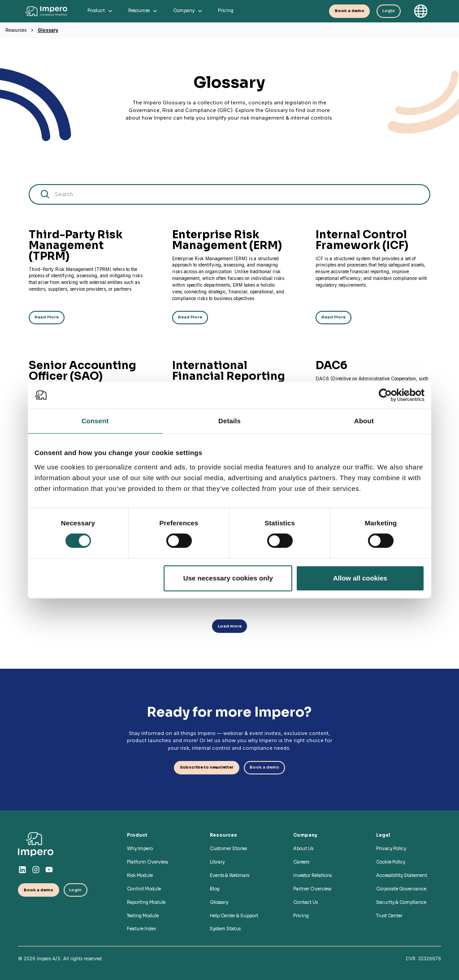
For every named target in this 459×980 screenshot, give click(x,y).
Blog (215, 889)
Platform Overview (147, 862)
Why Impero (140, 849)
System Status (225, 929)
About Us (303, 849)
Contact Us (305, 902)
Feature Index (142, 929)
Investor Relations (312, 875)
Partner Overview (312, 889)
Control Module (144, 889)
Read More (47, 317)
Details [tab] (229, 421)
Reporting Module (146, 902)
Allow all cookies (360, 578)
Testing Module (143, 916)
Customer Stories (228, 849)
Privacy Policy (391, 849)
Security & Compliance (401, 902)
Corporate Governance (401, 889)
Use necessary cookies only (228, 578)
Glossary (48, 30)
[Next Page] (230, 626)
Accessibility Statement (402, 875)
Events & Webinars (229, 875)
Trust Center (389, 916)
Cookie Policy (391, 862)
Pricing (301, 916)
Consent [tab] (95, 421)
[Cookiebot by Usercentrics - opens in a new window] (385, 395)
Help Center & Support (234, 916)
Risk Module (140, 875)
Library (217, 862)
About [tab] (364, 421)
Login (389, 11)
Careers (301, 862)
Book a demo (350, 11)
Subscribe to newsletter (207, 767)
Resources (16, 30)
